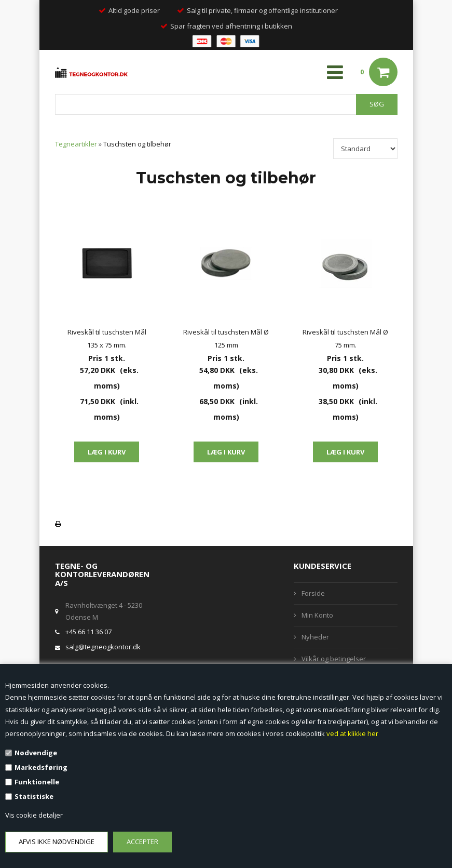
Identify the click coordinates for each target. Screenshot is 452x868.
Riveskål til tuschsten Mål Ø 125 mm (226, 338)
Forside (313, 593)
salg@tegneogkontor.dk (103, 647)
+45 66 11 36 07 (88, 632)
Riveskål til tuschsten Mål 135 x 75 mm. (107, 338)
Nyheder (315, 637)
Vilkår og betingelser (334, 659)
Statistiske (34, 796)
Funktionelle (37, 782)
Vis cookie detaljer (34, 815)
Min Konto (317, 615)
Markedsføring (41, 767)
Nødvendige (36, 753)
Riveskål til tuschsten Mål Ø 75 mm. (345, 338)
